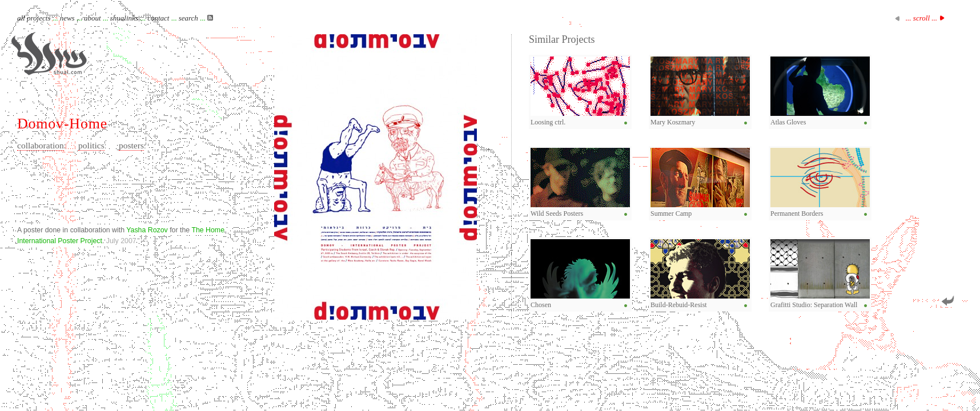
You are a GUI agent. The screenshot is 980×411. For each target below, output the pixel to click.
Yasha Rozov (147, 230)
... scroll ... (921, 18)
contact (158, 18)
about (93, 18)
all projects (34, 18)
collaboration (41, 145)
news (67, 18)
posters (131, 145)
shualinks (124, 18)
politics (91, 145)
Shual (49, 54)
